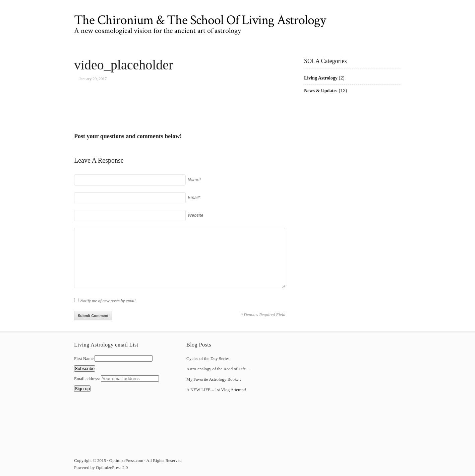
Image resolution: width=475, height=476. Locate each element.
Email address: (87, 379)
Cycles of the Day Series (208, 358)
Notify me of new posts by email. (108, 301)
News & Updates (321, 91)
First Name (84, 358)
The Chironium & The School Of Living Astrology (200, 20)
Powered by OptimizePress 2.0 (101, 467)
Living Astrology (321, 78)
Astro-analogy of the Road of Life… (218, 369)
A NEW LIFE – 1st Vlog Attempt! (216, 390)
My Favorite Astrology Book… (214, 379)
